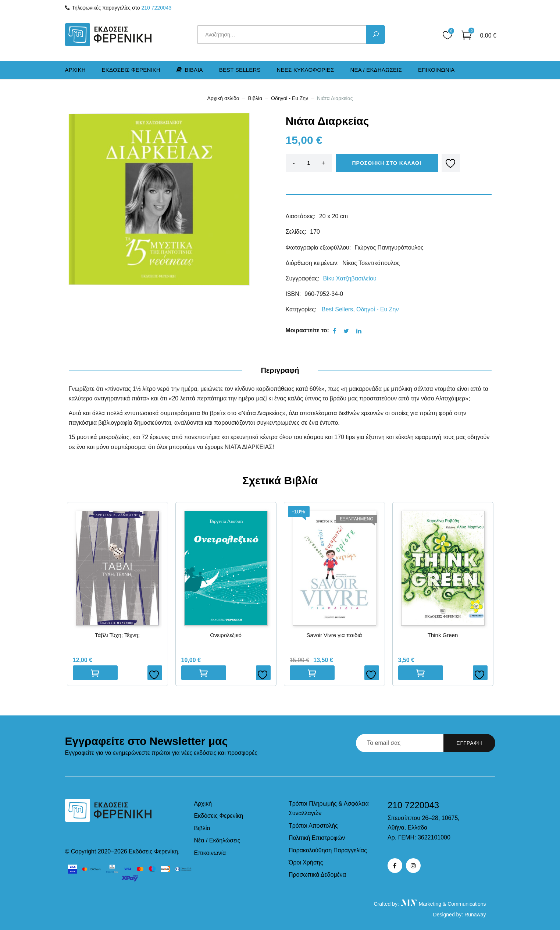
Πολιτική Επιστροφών (317, 838)
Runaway (475, 915)
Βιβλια (190, 70)
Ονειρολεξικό (226, 635)
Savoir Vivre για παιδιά (334, 635)
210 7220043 (157, 8)
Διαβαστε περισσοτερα (312, 673)
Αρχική (203, 804)
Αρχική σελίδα (223, 98)
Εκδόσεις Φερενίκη (219, 816)
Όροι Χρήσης (306, 862)
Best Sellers (240, 70)
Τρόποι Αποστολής (313, 826)
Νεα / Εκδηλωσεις (376, 70)
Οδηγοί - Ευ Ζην (290, 98)
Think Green (443, 635)
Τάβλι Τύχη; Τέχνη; (117, 635)
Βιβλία (255, 98)
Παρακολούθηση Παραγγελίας (328, 850)
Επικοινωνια (436, 70)
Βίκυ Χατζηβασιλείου (349, 278)
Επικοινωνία (210, 853)
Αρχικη (75, 70)
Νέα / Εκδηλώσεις (217, 840)
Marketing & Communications (443, 904)
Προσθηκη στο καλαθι (387, 163)
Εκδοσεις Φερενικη (131, 70)
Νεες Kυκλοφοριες (306, 70)
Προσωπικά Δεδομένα (317, 875)
